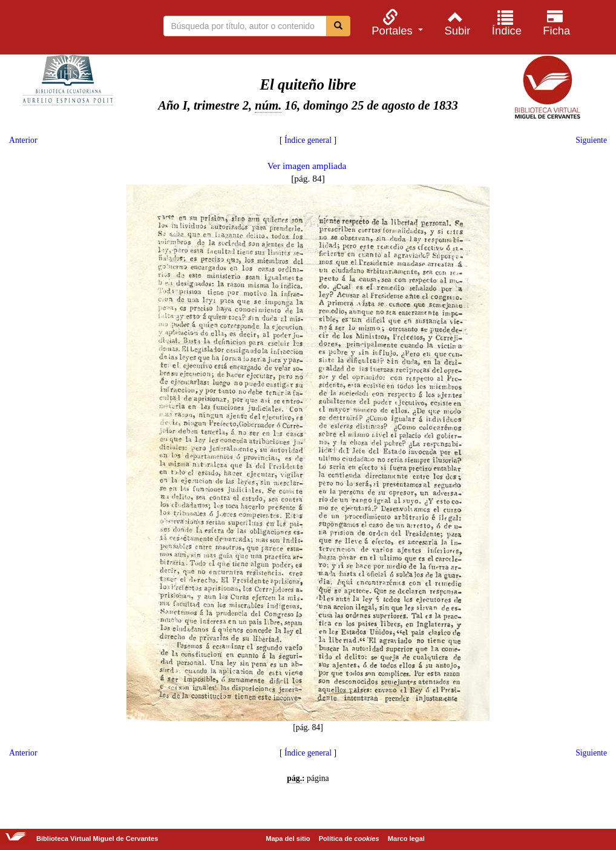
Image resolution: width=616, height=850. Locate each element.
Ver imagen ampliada (307, 166)
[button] (396, 23)
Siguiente (591, 140)
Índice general (308, 140)
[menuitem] (396, 23)
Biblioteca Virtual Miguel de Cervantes (73, 29)
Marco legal (406, 838)
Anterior (23, 140)
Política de (349, 838)
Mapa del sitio (288, 838)
